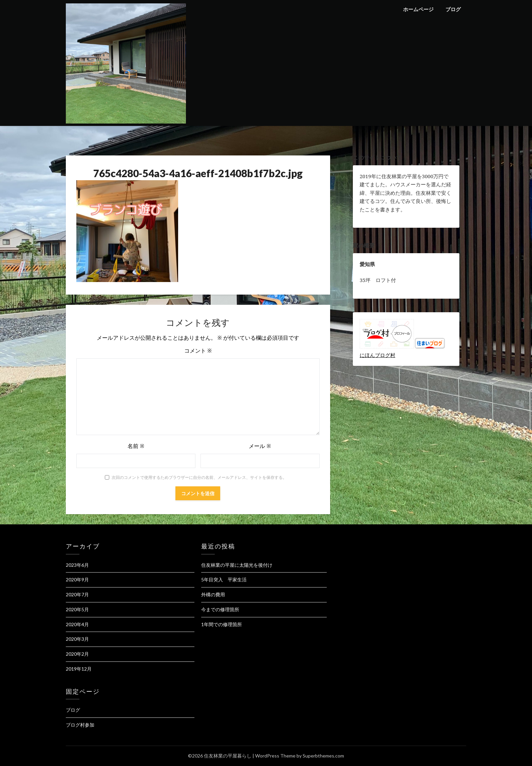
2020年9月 (77, 580)
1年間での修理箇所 (222, 624)
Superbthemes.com (323, 756)
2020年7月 (77, 594)
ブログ (453, 9)
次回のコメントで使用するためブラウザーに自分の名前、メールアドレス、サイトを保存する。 (199, 477)
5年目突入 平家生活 (224, 580)
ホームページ (418, 9)
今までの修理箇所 (220, 609)
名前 (136, 446)
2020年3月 (77, 639)
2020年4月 (77, 624)
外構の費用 (213, 594)
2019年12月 (79, 669)
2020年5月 (77, 609)
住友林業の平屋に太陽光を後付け (237, 565)
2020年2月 (77, 654)
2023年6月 (77, 565)
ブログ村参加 (80, 725)
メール (260, 446)
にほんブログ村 (377, 355)
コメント (198, 351)
